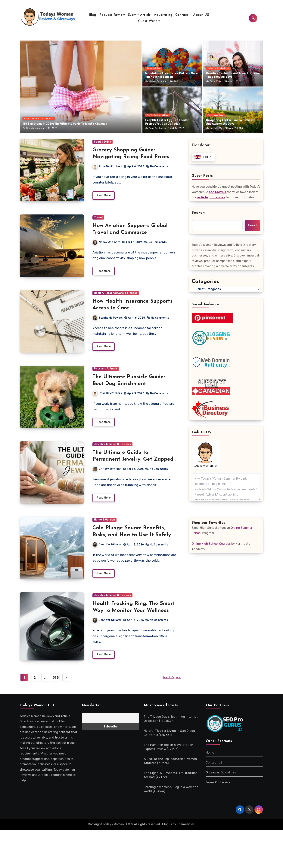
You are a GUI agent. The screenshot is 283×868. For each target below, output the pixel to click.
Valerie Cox (155, 81)
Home (210, 759)
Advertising (163, 15)
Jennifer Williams (107, 544)
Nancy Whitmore (106, 242)
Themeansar (186, 831)
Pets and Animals (106, 369)
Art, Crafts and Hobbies (157, 115)
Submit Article (139, 15)
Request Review (112, 15)
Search (198, 213)
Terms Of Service (218, 789)
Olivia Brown (216, 81)
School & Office (154, 68)
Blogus (167, 831)
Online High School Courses (211, 544)
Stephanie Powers (108, 318)
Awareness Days (215, 115)
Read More (104, 195)
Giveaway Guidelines (221, 779)
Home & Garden (104, 520)
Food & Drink (103, 142)
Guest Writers (149, 21)
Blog (93, 15)
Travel (98, 217)
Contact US (214, 769)
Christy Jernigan (107, 469)
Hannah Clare (217, 128)
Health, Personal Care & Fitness (39, 119)
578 (56, 684)
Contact (182, 15)
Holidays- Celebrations (218, 68)
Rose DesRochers (158, 128)
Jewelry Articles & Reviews (112, 444)
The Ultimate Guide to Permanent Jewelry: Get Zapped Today (133, 459)
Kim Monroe (32, 128)
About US (201, 15)
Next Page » (172, 684)
